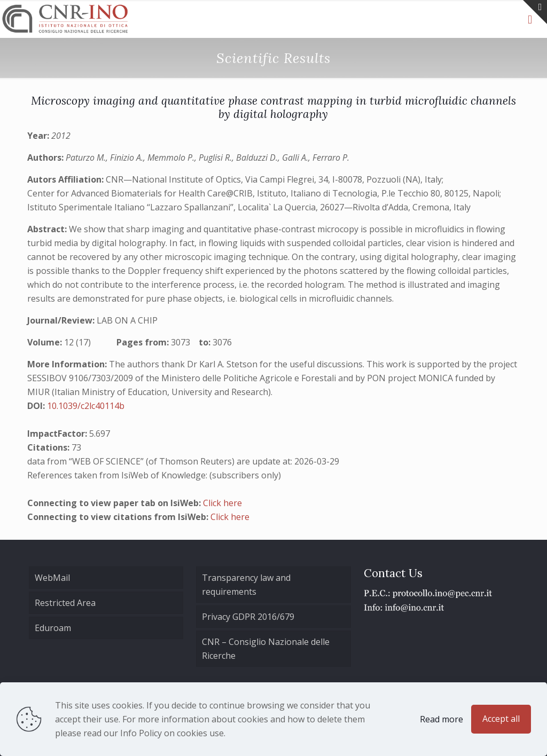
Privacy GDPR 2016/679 (248, 617)
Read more (441, 719)
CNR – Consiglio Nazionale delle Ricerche (266, 649)
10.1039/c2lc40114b (86, 406)
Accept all (501, 719)
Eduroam (53, 628)
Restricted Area (65, 603)
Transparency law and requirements (246, 585)
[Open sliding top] (535, 12)
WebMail (52, 578)
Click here (222, 503)
